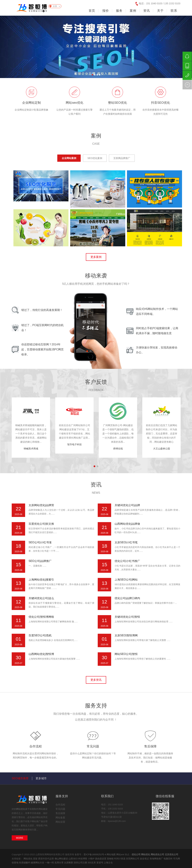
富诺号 (100, 863)
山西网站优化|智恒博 (41, 654)
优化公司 (136, 854)
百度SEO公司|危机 (40, 635)
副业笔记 (145, 859)
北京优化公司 (172, 854)
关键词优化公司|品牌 (127, 505)
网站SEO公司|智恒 (126, 654)
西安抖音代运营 (46, 859)
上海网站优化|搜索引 (41, 580)
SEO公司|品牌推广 (40, 561)
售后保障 (150, 746)
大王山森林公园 (162, 449)
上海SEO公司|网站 (126, 580)
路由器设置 (101, 859)
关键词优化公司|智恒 (127, 617)
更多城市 (41, 778)
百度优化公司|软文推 (41, 524)
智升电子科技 (74, 444)
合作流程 (36, 746)
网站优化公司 (157, 854)
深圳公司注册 (81, 863)
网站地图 (111, 854)
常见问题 (93, 746)
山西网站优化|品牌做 (127, 524)
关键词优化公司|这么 (41, 598)
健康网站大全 (38, 863)
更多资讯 (96, 680)
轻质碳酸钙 (25, 863)
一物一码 (50, 863)
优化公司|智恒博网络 (41, 617)
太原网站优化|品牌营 (41, 505)
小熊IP (92, 859)
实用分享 (59, 863)
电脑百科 (168, 859)
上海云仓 (108, 863)
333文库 (92, 863)
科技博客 (83, 859)
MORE (20, 838)
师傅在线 (118, 449)
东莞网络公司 (133, 859)
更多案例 (96, 257)
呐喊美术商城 (31, 449)
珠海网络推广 (157, 859)
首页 (92, 11)
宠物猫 (111, 859)
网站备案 (60, 818)
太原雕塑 (69, 863)
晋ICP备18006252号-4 (95, 854)
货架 (36, 859)
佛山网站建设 (62, 859)
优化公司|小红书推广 (127, 561)
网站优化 (21, 809)
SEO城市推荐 (20, 778)
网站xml (120, 854)
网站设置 (60, 822)
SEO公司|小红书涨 (40, 542)
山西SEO (73, 859)
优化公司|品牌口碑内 (127, 598)
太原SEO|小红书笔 (126, 542)
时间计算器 (120, 859)
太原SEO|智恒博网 (126, 635)
